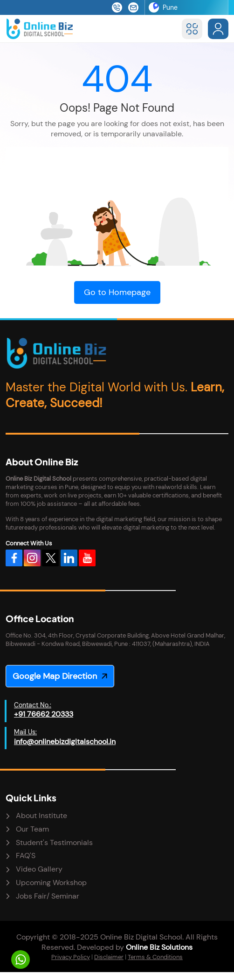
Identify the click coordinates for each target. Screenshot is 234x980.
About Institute (41, 816)
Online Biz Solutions (159, 947)
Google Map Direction (55, 676)
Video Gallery (39, 869)
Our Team (32, 829)
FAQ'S (26, 856)
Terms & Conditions (155, 957)
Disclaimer (109, 957)
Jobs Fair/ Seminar (48, 896)
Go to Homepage (117, 292)
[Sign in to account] (218, 29)
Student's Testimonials (54, 842)
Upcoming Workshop (51, 883)
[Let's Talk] (21, 960)
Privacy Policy (71, 957)
